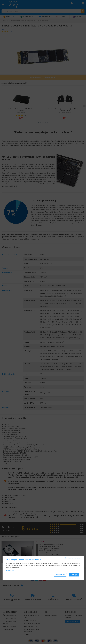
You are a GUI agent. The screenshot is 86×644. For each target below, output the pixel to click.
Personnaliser (60, 575)
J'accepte (74, 575)
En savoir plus (10, 570)
